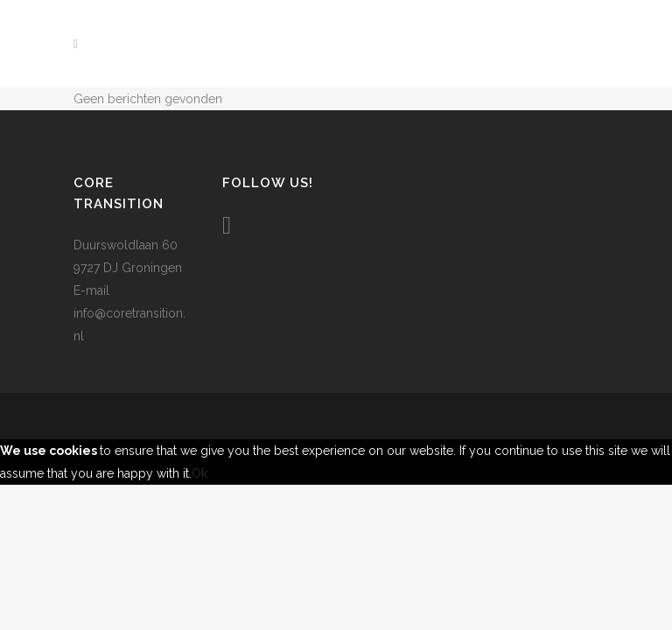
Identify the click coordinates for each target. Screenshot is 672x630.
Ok (199, 473)
